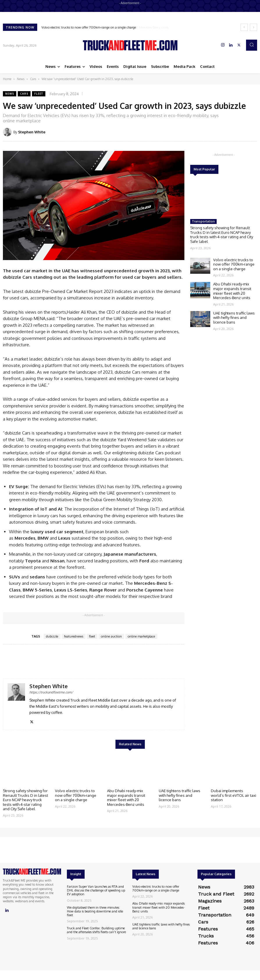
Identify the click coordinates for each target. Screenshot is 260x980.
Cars (33, 79)
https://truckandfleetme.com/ (51, 692)
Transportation (203, 221)
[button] (252, 45)
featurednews (74, 636)
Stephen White (32, 132)
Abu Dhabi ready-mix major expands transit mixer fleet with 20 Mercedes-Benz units (232, 291)
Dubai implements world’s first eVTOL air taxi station (234, 795)
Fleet (39, 94)
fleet (92, 636)
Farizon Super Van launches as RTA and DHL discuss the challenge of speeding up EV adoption (96, 890)
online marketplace (141, 636)
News (21, 79)
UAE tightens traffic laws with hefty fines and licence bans (234, 318)
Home (7, 79)
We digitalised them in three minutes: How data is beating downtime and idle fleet (95, 911)
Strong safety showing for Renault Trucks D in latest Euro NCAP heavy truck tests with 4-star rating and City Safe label (222, 235)
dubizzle (52, 636)
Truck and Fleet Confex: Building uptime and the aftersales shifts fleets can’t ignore (96, 930)
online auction (111, 636)
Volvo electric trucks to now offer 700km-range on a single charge (89, 27)
